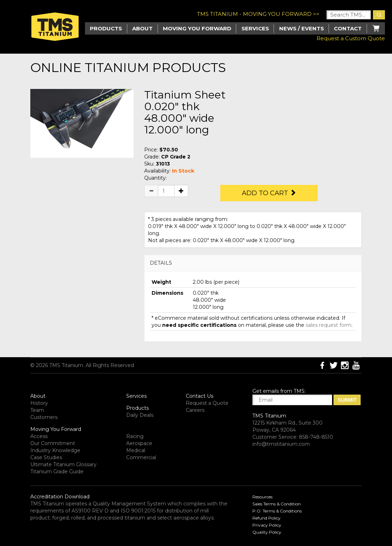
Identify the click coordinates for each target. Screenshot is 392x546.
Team (37, 410)
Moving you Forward (197, 28)
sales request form (329, 325)
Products (137, 408)
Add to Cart (269, 193)
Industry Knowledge (55, 450)
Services (255, 28)
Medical (136, 450)
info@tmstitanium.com (281, 444)
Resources (262, 497)
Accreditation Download (60, 497)
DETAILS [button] (161, 263)
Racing (135, 436)
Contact (348, 28)
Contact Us (200, 396)
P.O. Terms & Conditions (277, 511)
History (39, 403)
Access (39, 436)
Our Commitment (53, 443)
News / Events (302, 28)
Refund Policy (267, 518)
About (142, 28)
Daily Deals (140, 415)
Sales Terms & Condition (277, 504)
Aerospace (139, 443)
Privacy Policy (267, 525)
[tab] (253, 263)
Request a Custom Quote (351, 38)
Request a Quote (207, 403)
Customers (44, 417)
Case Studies (46, 457)
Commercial (141, 457)
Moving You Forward (56, 429)
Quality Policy (267, 532)
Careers (195, 410)
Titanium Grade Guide (57, 472)
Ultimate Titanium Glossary (63, 464)
